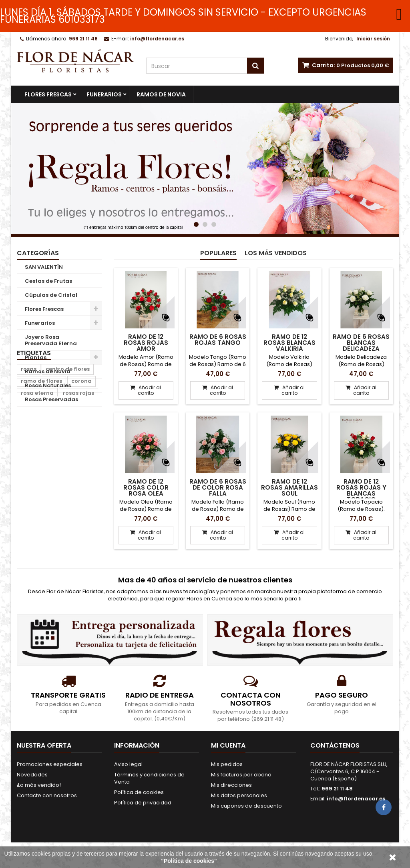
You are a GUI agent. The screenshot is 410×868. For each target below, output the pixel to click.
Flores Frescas (48, 94)
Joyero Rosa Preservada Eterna (51, 340)
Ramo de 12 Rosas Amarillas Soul (289, 487)
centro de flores (68, 436)
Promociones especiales (50, 764)
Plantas (36, 357)
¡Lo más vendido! (39, 785)
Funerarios (104, 94)
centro (30, 484)
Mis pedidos (227, 764)
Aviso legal (128, 764)
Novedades (32, 775)
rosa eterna (37, 460)
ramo (84, 472)
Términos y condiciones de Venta (149, 778)
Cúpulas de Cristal (51, 295)
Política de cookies (139, 792)
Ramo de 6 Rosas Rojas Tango (218, 340)
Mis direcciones (231, 785)
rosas (29, 436)
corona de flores (44, 472)
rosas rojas (78, 460)
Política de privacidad (143, 803)
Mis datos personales (239, 795)
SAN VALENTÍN (44, 267)
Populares (218, 253)
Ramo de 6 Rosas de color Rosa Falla (218, 487)
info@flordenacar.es (356, 799)
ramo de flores (41, 448)
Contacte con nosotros (47, 795)
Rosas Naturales (48, 385)
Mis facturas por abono (241, 775)
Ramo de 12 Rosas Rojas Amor (146, 343)
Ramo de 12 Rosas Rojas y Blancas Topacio (361, 490)
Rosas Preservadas (51, 399)
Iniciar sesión (373, 39)
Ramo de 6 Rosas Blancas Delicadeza (361, 343)
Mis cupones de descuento (246, 806)
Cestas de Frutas (48, 281)
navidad (61, 484)
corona (81, 448)
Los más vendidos (276, 253)
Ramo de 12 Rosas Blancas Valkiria (289, 343)
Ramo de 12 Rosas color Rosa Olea (146, 487)
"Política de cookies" (189, 861)
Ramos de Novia (161, 94)
